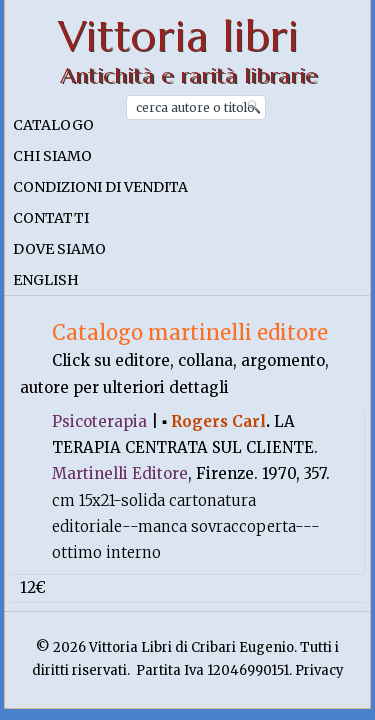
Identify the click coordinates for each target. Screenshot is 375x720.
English (46, 280)
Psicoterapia (99, 421)
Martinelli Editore (120, 473)
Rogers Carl (218, 421)
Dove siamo (59, 249)
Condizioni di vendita (100, 187)
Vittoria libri (178, 36)
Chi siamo (52, 156)
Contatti (51, 218)
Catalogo (53, 125)
